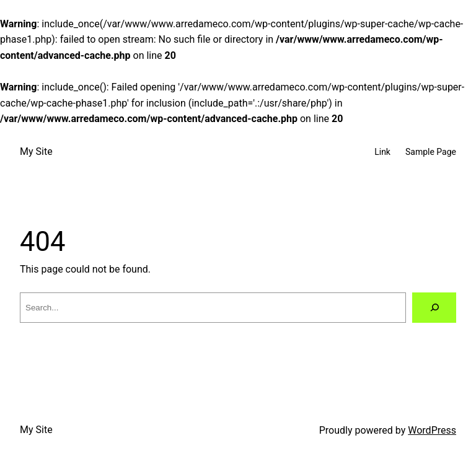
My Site (36, 151)
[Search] (434, 308)
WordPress (432, 430)
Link (382, 152)
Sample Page (431, 152)
